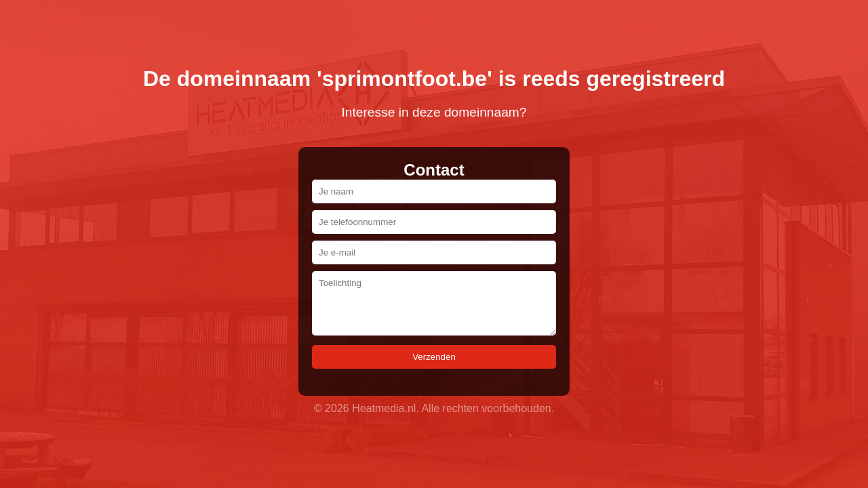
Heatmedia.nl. (386, 408)
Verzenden (434, 357)
